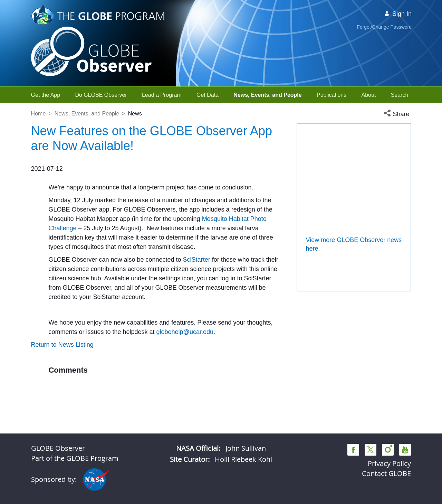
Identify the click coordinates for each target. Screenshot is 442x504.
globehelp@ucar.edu (185, 379)
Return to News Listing (62, 391)
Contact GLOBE (386, 473)
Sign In (398, 14)
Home (39, 114)
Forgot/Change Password (384, 27)
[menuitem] (46, 95)
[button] (397, 114)
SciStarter (62, 297)
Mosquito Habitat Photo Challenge (95, 237)
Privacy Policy (389, 463)
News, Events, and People (87, 114)
